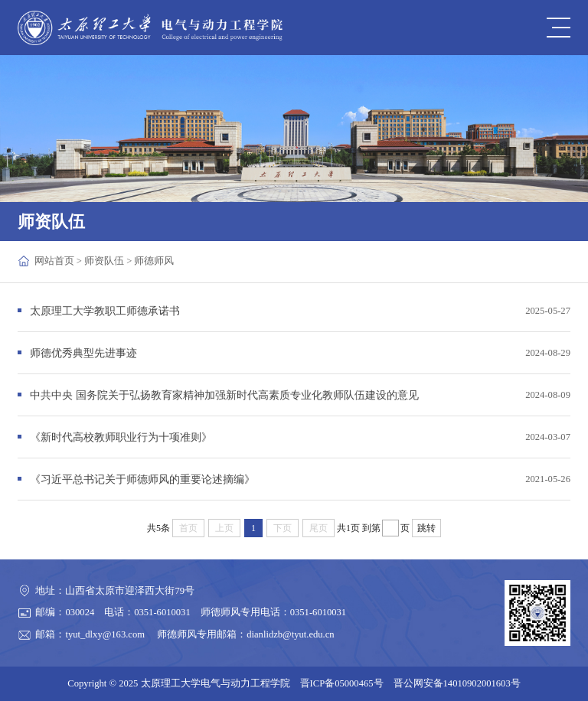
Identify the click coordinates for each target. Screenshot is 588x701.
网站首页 (54, 261)
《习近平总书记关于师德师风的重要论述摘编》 (142, 479)
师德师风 (154, 261)
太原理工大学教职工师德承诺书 (105, 311)
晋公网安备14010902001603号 (457, 683)
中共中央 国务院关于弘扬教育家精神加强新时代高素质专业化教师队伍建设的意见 (224, 395)
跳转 (426, 528)
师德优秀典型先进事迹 (83, 353)
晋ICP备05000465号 (342, 683)
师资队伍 (104, 261)
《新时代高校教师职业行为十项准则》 (121, 437)
